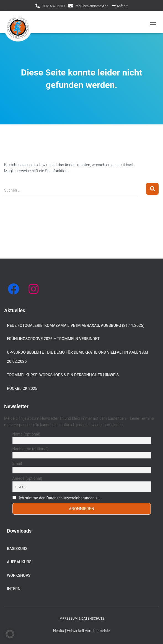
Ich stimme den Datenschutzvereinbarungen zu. (60, 498)
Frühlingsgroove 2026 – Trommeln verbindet (53, 339)
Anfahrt (120, 5)
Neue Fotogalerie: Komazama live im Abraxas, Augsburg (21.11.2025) (76, 325)
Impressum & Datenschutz (82, 619)
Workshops (19, 575)
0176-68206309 (53, 6)
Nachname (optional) (31, 449)
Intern (14, 589)
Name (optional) (26, 434)
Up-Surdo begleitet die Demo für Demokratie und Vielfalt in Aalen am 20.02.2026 (77, 357)
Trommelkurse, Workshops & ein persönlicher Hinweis (63, 375)
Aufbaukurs (19, 562)
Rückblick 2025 (22, 389)
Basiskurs (17, 549)
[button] (10, 634)
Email (17, 463)
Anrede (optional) (27, 478)
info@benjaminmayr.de (91, 6)
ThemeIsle (101, 631)
